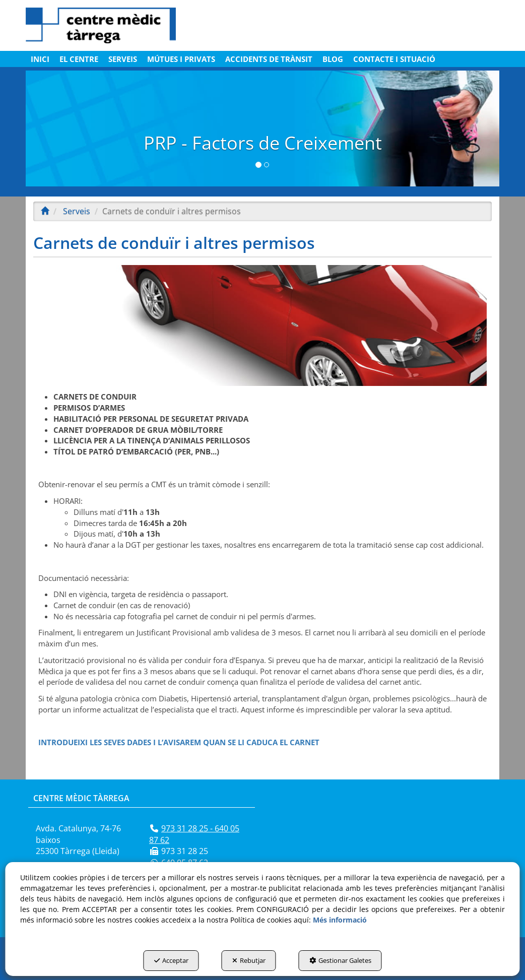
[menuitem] (40, 59)
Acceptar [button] (171, 960)
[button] (101, 25)
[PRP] (262, 129)
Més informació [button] (340, 920)
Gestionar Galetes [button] (340, 960)
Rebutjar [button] (249, 960)
